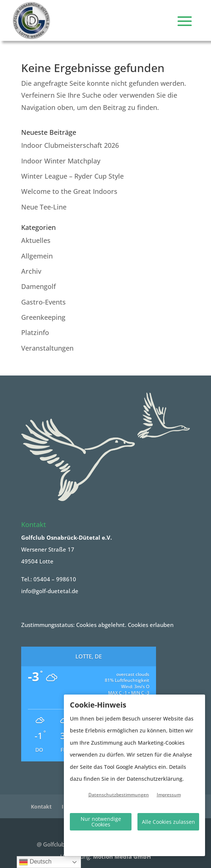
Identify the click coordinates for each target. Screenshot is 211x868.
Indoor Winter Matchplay (61, 161)
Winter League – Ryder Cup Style (72, 176)
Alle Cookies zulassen (168, 822)
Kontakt (41, 807)
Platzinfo (35, 332)
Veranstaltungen (47, 348)
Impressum (169, 795)
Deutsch (35, 862)
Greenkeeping (43, 317)
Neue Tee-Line (44, 207)
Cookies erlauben (151, 625)
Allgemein (37, 256)
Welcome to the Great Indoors (69, 191)
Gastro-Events (43, 302)
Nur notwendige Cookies (101, 822)
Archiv (31, 271)
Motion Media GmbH (122, 856)
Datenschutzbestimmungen (119, 795)
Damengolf (38, 286)
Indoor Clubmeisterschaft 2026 (70, 145)
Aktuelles (36, 240)
